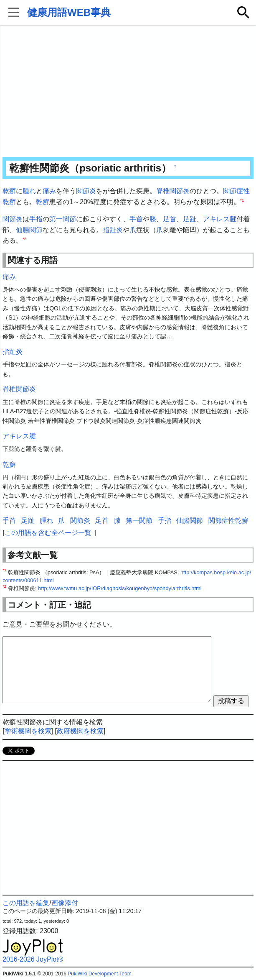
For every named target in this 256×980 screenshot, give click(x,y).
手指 (36, 219)
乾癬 (9, 191)
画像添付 (65, 903)
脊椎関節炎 (173, 191)
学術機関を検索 (28, 731)
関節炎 (86, 191)
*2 (24, 239)
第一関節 (63, 219)
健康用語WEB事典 (69, 12)
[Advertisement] (128, 92)
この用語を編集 (26, 903)
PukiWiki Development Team (100, 974)
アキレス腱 (220, 219)
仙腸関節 (29, 230)
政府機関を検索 (80, 731)
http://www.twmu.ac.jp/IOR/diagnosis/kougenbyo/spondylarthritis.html (120, 588)
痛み (49, 191)
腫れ (29, 191)
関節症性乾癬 (228, 521)
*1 (242, 200)
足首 (170, 219)
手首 (136, 219)
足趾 (190, 219)
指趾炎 (113, 230)
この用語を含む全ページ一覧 (48, 533)
